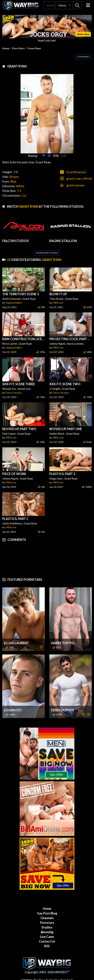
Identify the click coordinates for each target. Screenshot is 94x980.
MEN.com (58, 303)
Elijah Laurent (16, 643)
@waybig (47, 932)
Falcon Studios (14, 393)
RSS (47, 946)
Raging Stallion (14, 303)
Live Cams (47, 937)
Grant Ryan (34, 48)
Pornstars (47, 923)
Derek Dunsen (62, 710)
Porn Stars (19, 48)
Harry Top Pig (63, 643)
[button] (64, 5)
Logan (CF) (13, 710)
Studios (47, 927)
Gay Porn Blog (47, 913)
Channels (47, 918)
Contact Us (47, 941)
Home (6, 48)
